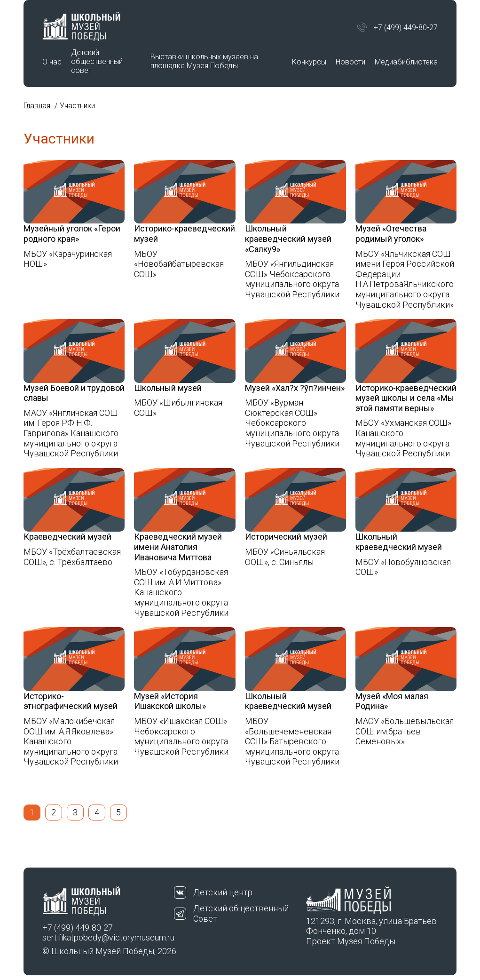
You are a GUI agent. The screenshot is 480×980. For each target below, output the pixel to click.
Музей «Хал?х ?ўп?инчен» (295, 388)
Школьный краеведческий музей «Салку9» (288, 239)
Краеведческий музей (67, 537)
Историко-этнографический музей (71, 701)
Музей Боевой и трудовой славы (74, 393)
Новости (350, 62)
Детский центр (223, 892)
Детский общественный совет (97, 61)
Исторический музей (286, 537)
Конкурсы (309, 62)
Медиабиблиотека (406, 62)
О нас (52, 62)
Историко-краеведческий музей (185, 234)
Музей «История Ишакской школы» (170, 701)
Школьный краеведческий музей (399, 542)
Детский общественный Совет (241, 913)
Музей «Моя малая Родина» (392, 701)
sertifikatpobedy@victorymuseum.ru (108, 937)
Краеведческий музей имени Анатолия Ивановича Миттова (178, 547)
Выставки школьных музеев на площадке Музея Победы (204, 61)
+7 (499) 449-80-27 (406, 28)
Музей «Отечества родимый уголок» (391, 234)
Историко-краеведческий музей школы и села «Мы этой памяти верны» (406, 398)
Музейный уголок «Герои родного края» (72, 234)
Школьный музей (168, 388)
